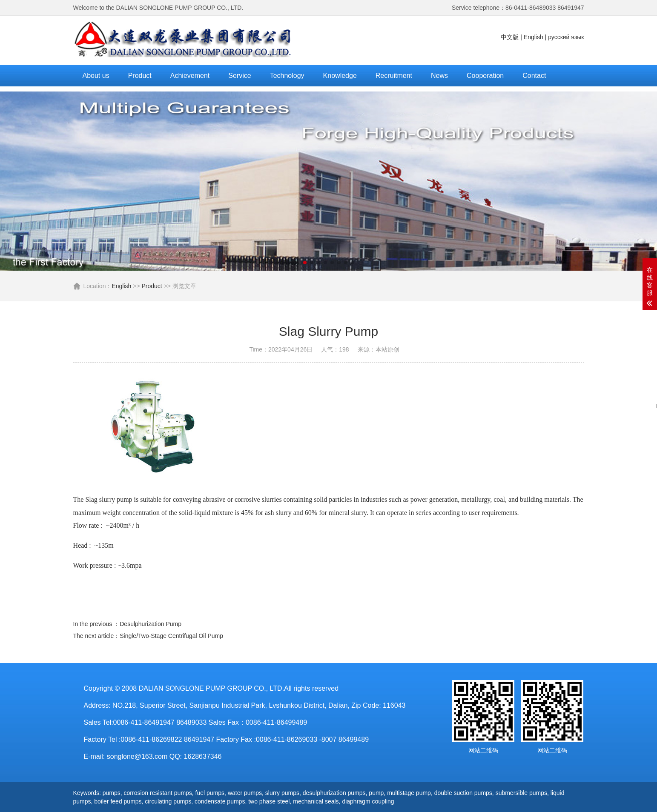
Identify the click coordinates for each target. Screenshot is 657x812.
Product (140, 76)
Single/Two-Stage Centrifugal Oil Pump (171, 636)
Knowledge (340, 76)
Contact (534, 76)
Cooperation (485, 76)
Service (240, 76)
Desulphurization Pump (151, 624)
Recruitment (394, 76)
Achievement (190, 76)
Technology (287, 76)
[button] (305, 263)
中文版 (510, 37)
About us (96, 76)
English (534, 37)
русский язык (566, 37)
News (439, 76)
